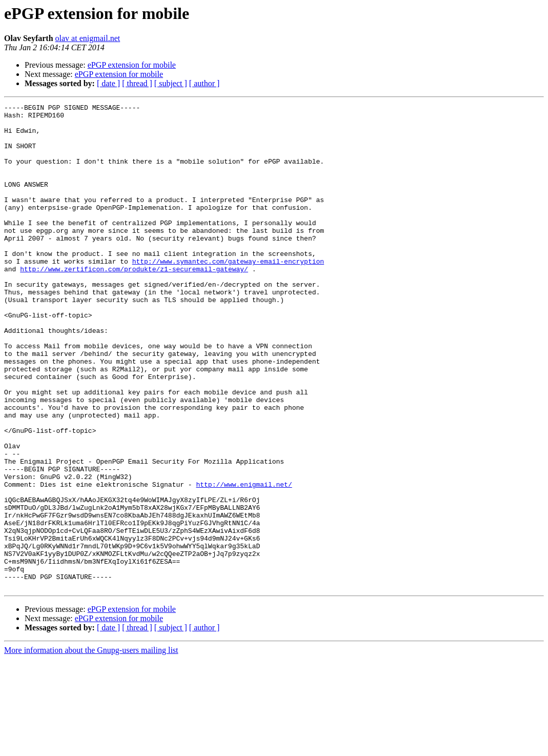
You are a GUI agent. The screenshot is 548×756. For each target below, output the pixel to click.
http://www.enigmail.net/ (244, 561)
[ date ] (108, 83)
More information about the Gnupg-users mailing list (91, 747)
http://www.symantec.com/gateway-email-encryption (228, 293)
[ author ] (205, 83)
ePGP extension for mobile (132, 65)
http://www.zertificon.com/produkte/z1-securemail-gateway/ (134, 303)
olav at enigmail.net (88, 38)
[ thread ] (137, 83)
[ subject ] (171, 83)
